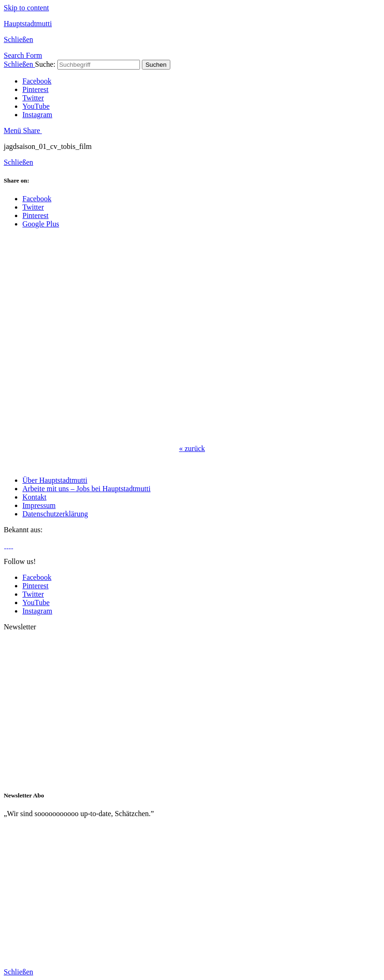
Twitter (33, 98)
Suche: (45, 64)
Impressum (39, 505)
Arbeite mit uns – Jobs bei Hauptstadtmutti (87, 489)
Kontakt (35, 497)
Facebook (37, 81)
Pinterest (35, 89)
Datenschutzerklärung (55, 514)
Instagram (37, 115)
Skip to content (26, 8)
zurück (192, 448)
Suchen (156, 65)
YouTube (36, 106)
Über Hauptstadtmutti (55, 480)
